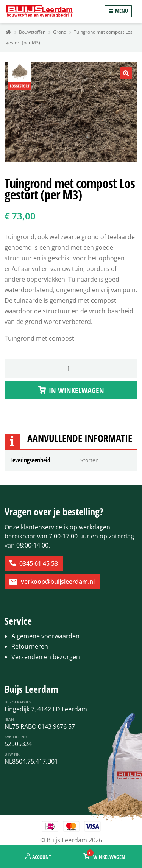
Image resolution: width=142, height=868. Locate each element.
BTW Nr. (12, 754)
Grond (60, 32)
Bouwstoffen (32, 32)
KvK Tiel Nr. (16, 737)
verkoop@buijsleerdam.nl (58, 582)
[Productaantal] (71, 369)
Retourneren (30, 646)
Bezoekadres (18, 702)
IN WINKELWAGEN (76, 390)
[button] (126, 73)
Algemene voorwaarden (45, 636)
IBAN (9, 719)
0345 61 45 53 (39, 563)
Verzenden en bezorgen (46, 657)
